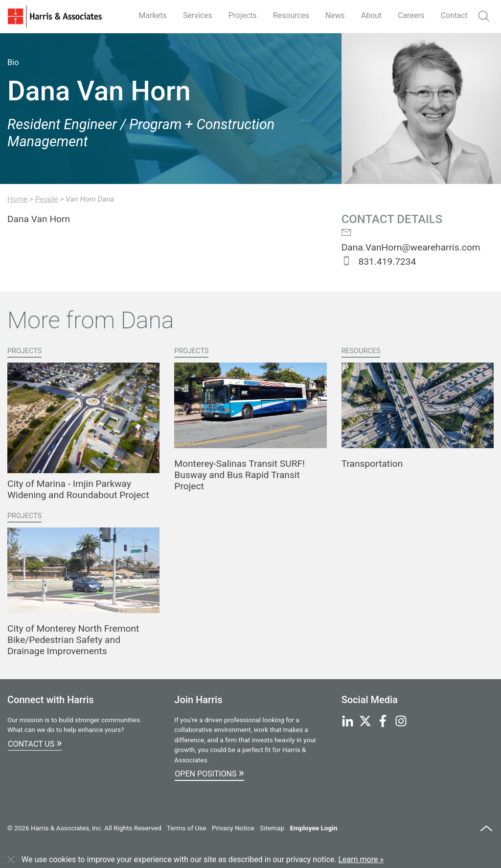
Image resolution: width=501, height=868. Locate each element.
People (47, 199)
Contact (454, 15)
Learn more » (361, 859)
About (371, 15)
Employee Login (313, 828)
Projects (240, 15)
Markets (150, 15)
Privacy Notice (233, 828)
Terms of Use (186, 828)
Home (17, 199)
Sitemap (272, 828)
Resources (289, 15)
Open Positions (209, 773)
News (334, 15)
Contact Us (35, 743)
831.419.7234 (379, 262)
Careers (411, 15)
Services (195, 15)
